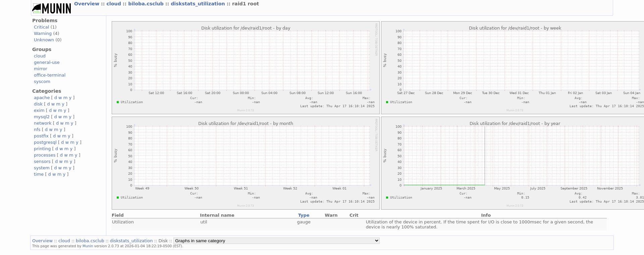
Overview (88, 4)
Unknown (44, 40)
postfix (41, 136)
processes (45, 155)
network (43, 123)
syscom (42, 81)
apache (42, 98)
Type (304, 215)
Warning (43, 33)
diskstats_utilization (199, 4)
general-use (47, 62)
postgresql (45, 142)
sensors (42, 161)
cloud (114, 4)
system (42, 168)
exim (39, 110)
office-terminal (50, 75)
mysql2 (42, 117)
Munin (88, 246)
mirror (41, 69)
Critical (41, 27)
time (39, 174)
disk (38, 104)
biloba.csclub (147, 4)
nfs (37, 130)
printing (42, 149)
